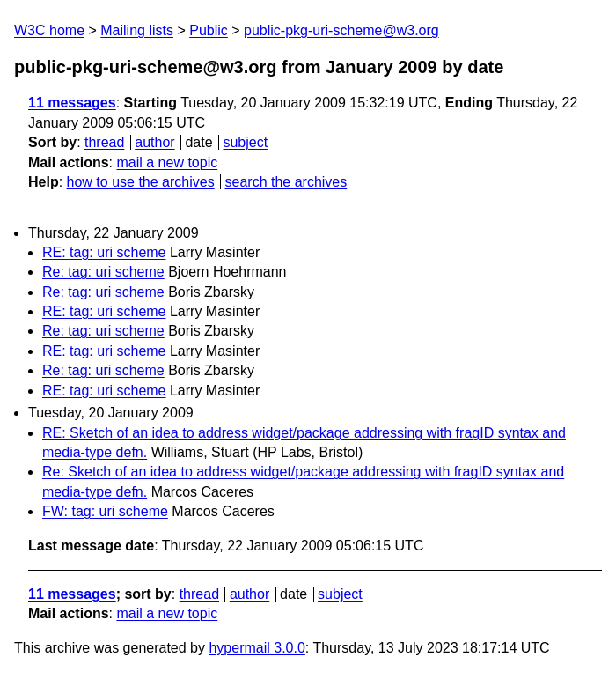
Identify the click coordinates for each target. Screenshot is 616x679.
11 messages (72, 103)
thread (104, 142)
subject (245, 142)
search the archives (286, 182)
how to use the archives (141, 182)
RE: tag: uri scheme (104, 252)
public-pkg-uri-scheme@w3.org (341, 30)
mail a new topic (167, 162)
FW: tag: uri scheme (105, 511)
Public (209, 30)
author (154, 142)
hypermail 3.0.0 (257, 648)
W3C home (49, 30)
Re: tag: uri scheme (103, 272)
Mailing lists (137, 30)
